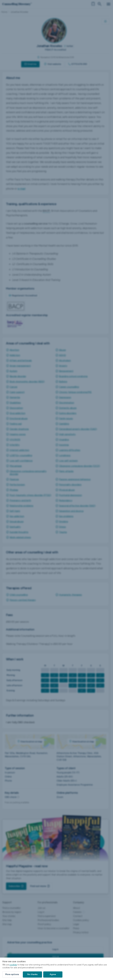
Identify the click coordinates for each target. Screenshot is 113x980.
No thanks (32, 974)
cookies (13, 965)
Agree (53, 974)
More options (12, 974)
